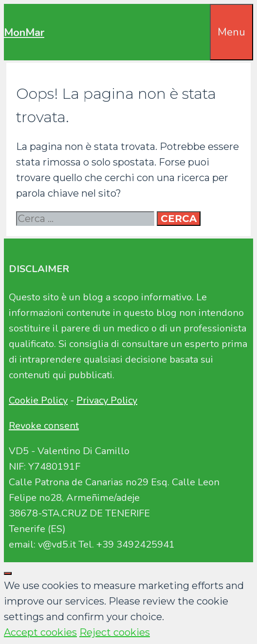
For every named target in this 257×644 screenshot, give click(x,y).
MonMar (24, 33)
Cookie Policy (38, 400)
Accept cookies (40, 632)
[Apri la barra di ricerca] (203, 19)
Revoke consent (44, 426)
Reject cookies (115, 632)
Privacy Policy (107, 400)
